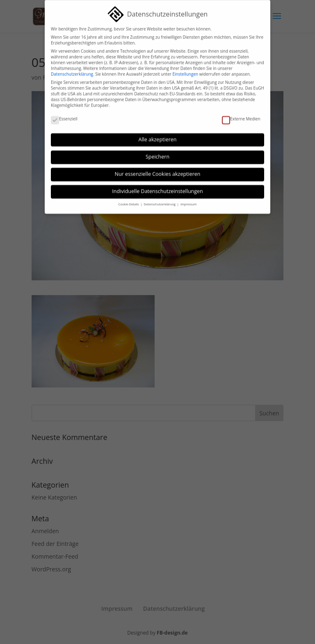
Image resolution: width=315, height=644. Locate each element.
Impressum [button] (189, 200)
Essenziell (64, 115)
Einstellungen (185, 70)
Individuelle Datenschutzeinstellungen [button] (157, 187)
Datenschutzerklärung (72, 70)
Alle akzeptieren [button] (158, 135)
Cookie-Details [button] (129, 200)
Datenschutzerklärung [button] (160, 200)
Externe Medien (241, 115)
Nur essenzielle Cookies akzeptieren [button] (158, 170)
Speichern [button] (157, 153)
